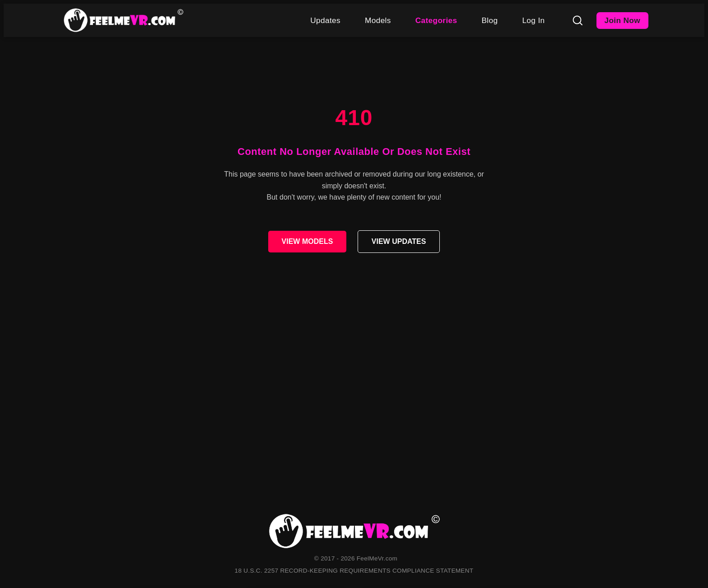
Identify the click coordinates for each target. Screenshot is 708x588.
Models (378, 20)
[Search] (578, 20)
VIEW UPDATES (399, 241)
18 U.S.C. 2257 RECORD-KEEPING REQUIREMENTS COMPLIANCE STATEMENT (354, 571)
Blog (489, 20)
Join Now (623, 20)
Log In (533, 20)
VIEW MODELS (307, 241)
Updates (325, 20)
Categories (436, 20)
